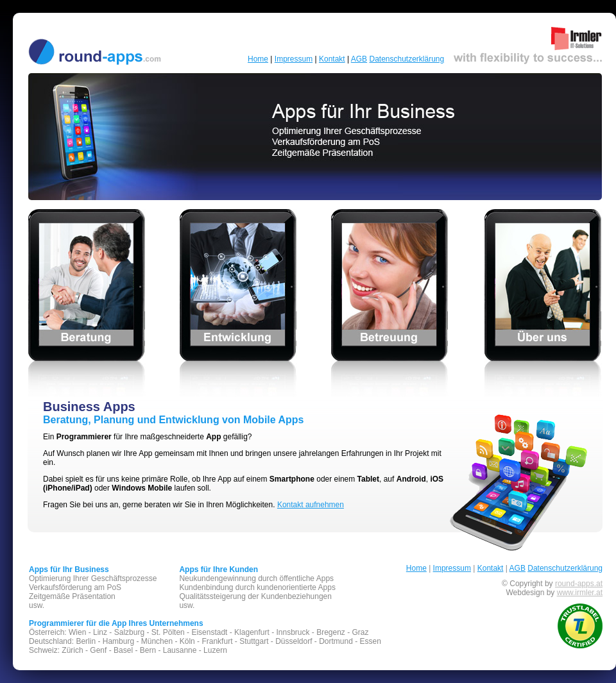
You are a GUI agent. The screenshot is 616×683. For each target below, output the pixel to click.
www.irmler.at (580, 593)
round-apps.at (579, 584)
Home (258, 59)
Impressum (294, 59)
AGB (359, 59)
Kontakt (332, 59)
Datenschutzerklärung (406, 59)
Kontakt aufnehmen (311, 505)
